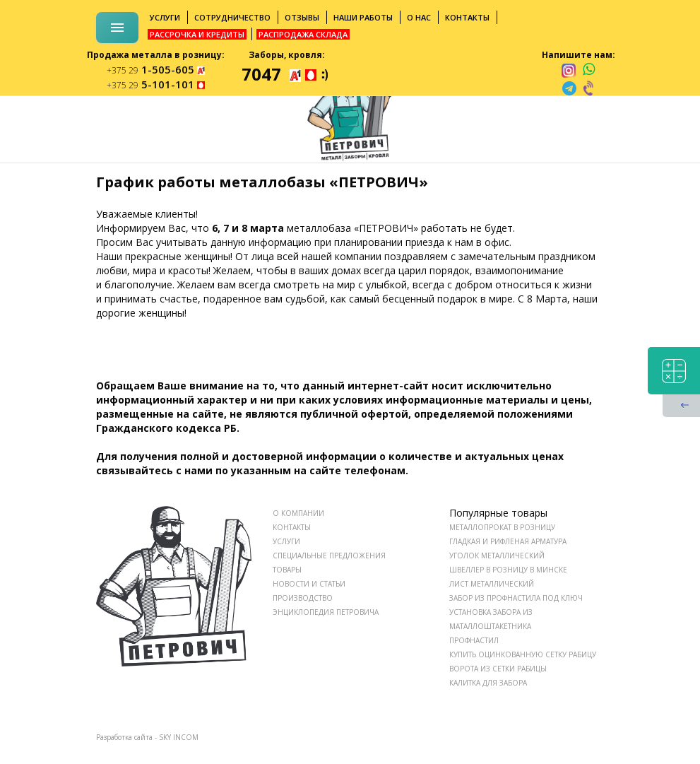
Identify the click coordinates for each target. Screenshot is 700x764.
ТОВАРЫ (287, 570)
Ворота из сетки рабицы (498, 669)
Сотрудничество (232, 17)
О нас (419, 17)
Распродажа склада (303, 34)
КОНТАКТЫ (292, 527)
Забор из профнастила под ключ (516, 598)
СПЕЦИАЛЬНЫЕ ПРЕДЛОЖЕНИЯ (329, 556)
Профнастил (474, 640)
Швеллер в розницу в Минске (508, 570)
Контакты (467, 17)
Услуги (165, 17)
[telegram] (569, 88)
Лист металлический (492, 584)
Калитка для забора (488, 683)
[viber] (589, 88)
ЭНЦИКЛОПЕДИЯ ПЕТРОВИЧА (326, 612)
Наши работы (363, 17)
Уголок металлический (497, 556)
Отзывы (302, 17)
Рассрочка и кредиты (197, 34)
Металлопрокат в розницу (502, 527)
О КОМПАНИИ (298, 513)
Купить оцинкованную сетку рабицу (523, 654)
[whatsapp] (589, 70)
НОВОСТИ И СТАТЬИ (309, 584)
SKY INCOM (179, 737)
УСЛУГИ (286, 541)
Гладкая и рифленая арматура (508, 541)
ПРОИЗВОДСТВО (303, 598)
